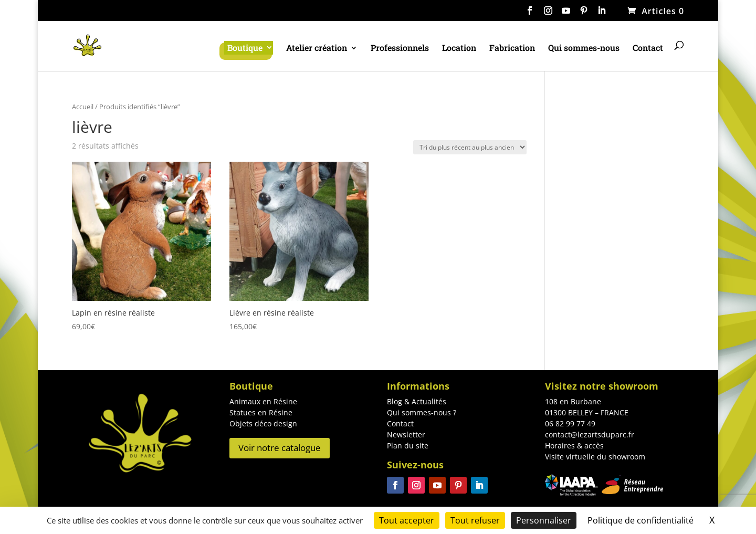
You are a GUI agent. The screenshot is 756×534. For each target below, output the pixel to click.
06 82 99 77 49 (570, 423)
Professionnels (400, 49)
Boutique (245, 48)
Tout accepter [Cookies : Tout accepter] (407, 520)
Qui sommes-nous (584, 49)
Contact (648, 49)
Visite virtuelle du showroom (595, 457)
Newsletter (406, 434)
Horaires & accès (574, 446)
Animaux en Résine (263, 401)
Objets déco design (263, 423)
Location (459, 49)
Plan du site (408, 446)
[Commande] (470, 147)
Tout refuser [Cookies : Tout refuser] (475, 520)
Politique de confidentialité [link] (640, 520)
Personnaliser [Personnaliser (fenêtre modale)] (544, 520)
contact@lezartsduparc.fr (590, 434)
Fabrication (512, 49)
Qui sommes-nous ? (422, 412)
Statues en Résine (261, 412)
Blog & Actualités (417, 401)
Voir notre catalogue (280, 448)
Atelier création (317, 49)
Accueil (83, 107)
